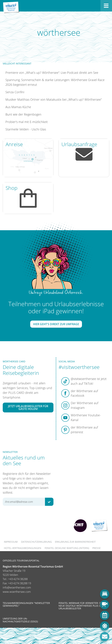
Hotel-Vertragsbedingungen (23, 548)
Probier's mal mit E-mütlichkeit (27, 122)
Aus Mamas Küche (18, 107)
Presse (96, 548)
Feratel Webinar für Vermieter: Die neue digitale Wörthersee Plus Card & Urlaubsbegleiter (83, 606)
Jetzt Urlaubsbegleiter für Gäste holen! (28, 408)
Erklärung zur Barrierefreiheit (75, 542)
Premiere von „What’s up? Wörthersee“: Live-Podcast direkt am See (52, 73)
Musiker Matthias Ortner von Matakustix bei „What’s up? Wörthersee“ (54, 99)
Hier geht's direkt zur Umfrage (56, 324)
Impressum (11, 542)
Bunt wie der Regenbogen (23, 114)
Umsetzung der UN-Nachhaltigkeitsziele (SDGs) (20, 620)
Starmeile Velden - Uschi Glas (26, 129)
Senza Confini (15, 92)
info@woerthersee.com (17, 587)
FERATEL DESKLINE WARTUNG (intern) (67, 548)
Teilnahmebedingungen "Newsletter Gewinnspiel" (26, 604)
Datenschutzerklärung (36, 542)
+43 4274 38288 (18, 579)
